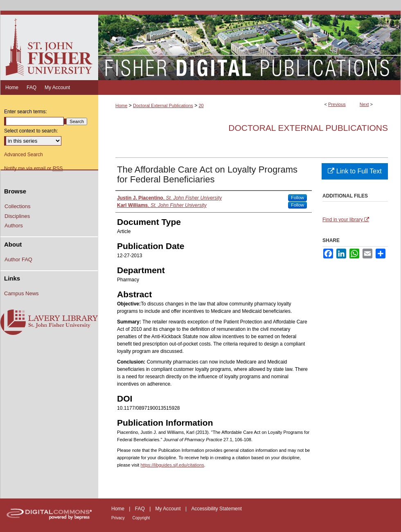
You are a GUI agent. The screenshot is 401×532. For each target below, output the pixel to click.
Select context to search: (31, 131)
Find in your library (346, 220)
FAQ (141, 509)
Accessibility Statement (216, 509)
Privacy (119, 518)
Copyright (141, 518)
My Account (169, 509)
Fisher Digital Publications (249, 45)
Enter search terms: (26, 112)
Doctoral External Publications (163, 106)
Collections (18, 206)
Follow (297, 198)
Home (121, 106)
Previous (337, 104)
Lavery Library (49, 323)
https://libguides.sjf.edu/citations (172, 465)
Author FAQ (18, 259)
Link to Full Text (355, 171)
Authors (14, 226)
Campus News (21, 293)
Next (364, 104)
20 (201, 106)
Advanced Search (24, 155)
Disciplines (17, 216)
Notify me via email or (33, 168)
